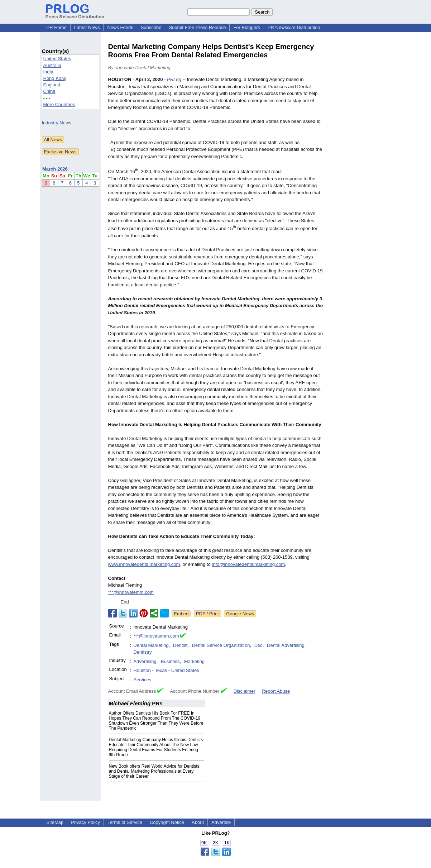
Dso (258, 645)
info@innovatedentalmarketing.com (248, 564)
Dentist (180, 645)
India (48, 72)
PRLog (174, 79)
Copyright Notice (167, 822)
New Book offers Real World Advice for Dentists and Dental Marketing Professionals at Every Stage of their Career (154, 771)
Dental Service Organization (221, 645)
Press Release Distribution (75, 14)
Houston (142, 670)
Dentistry (142, 652)
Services (142, 680)
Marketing (194, 661)
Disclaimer (245, 691)
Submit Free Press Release (197, 27)
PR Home (57, 27)
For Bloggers (246, 27)
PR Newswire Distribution (294, 27)
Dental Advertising (286, 645)
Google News (240, 614)
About (198, 822)
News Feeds (120, 27)
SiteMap (55, 822)
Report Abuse (276, 691)
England (52, 85)
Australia (52, 65)
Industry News (57, 123)
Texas (161, 670)
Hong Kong (55, 78)
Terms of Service (125, 822)
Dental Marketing (151, 645)
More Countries (59, 104)
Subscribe (151, 27)
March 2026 (55, 169)
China (49, 91)
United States (57, 59)
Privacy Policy (85, 822)
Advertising (145, 661)
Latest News (87, 27)
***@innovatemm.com (131, 592)
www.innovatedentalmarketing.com (144, 564)
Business (170, 661)
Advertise (221, 822)
